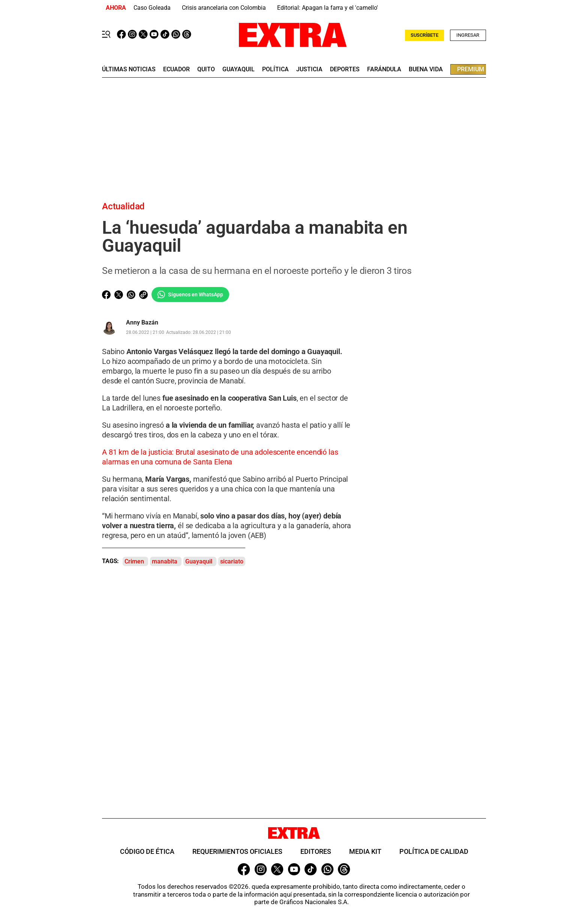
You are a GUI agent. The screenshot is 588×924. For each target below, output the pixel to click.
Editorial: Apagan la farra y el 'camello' (328, 8)
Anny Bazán (142, 323)
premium (471, 69)
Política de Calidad (434, 851)
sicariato (232, 561)
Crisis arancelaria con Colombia (224, 8)
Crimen (134, 561)
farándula (384, 69)
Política (275, 69)
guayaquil (238, 69)
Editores (316, 851)
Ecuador (176, 69)
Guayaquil (199, 561)
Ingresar (468, 35)
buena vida (426, 69)
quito (206, 69)
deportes (345, 69)
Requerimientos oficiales (237, 851)
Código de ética (147, 851)
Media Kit (365, 851)
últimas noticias (129, 69)
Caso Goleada (152, 8)
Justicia (309, 69)
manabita (165, 561)
